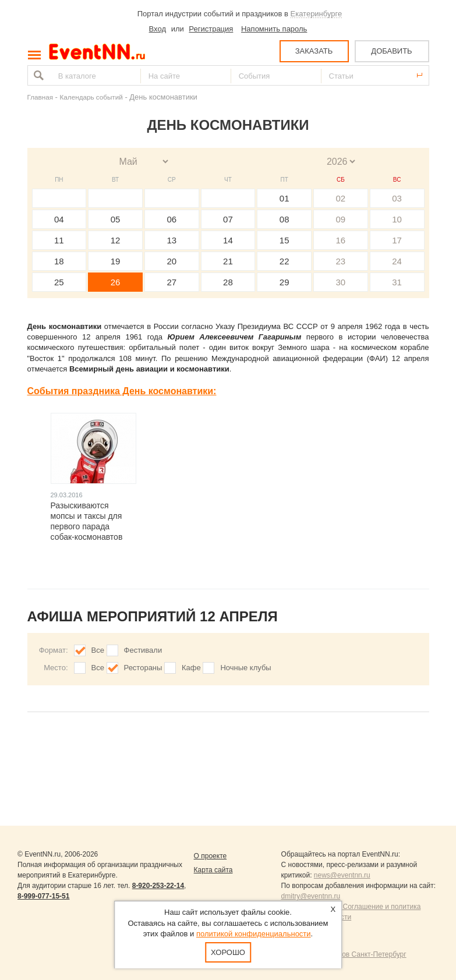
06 (172, 219)
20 (172, 261)
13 (172, 240)
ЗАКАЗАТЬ (314, 51)
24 (397, 261)
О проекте (211, 856)
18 (59, 261)
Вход (158, 29)
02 (341, 198)
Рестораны (143, 668)
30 (341, 282)
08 (284, 219)
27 (172, 282)
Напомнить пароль (274, 29)
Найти (37, 75)
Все (98, 650)
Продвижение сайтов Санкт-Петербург (344, 954)
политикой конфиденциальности (254, 934)
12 (116, 240)
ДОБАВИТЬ (391, 51)
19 (116, 261)
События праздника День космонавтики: (122, 391)
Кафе (191, 668)
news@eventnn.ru (342, 875)
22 (284, 261)
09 (341, 219)
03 (397, 198)
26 (116, 282)
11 (59, 240)
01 (284, 198)
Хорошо (228, 952)
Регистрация (211, 29)
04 (59, 219)
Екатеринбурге (317, 14)
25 (59, 282)
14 (228, 240)
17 (397, 240)
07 (228, 219)
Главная (40, 97)
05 (116, 219)
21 (228, 261)
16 (341, 240)
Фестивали (143, 650)
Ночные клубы (245, 668)
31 (397, 282)
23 (341, 261)
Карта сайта (213, 870)
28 (228, 282)
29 (284, 282)
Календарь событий (91, 97)
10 (397, 219)
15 (284, 240)
